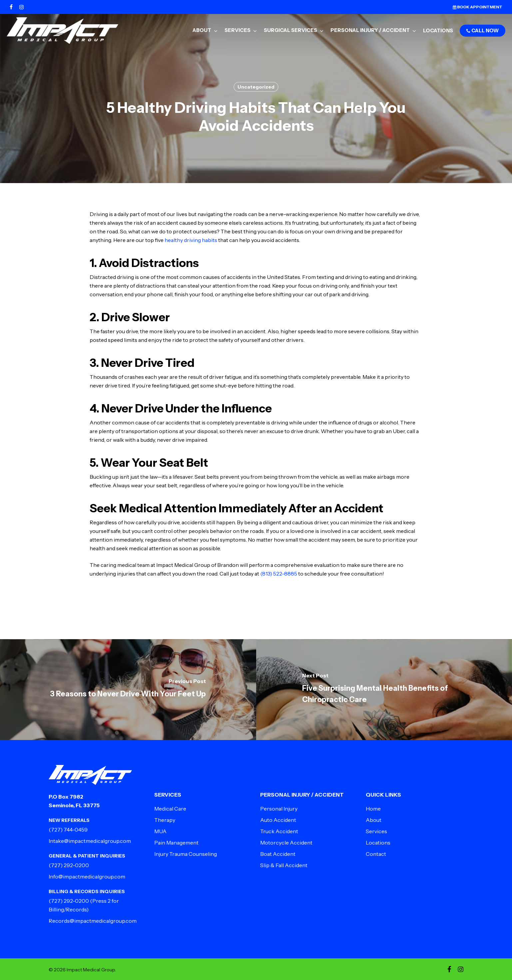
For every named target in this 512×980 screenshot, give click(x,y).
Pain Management (176, 843)
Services (376, 831)
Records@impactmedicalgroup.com (93, 921)
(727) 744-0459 (68, 830)
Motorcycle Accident (286, 843)
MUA (160, 831)
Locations (378, 843)
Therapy (165, 820)
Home (373, 809)
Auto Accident (278, 820)
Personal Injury (279, 809)
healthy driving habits (191, 240)
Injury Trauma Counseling (186, 854)
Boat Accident (278, 854)
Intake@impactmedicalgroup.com (90, 841)
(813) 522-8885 (279, 574)
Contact (376, 854)
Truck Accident (279, 831)
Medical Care (170, 809)
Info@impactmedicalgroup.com (87, 876)
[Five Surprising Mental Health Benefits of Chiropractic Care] (384, 690)
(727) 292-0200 (69, 865)
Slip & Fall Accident (284, 865)
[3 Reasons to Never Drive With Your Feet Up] (128, 690)
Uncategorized (256, 87)
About (374, 820)
